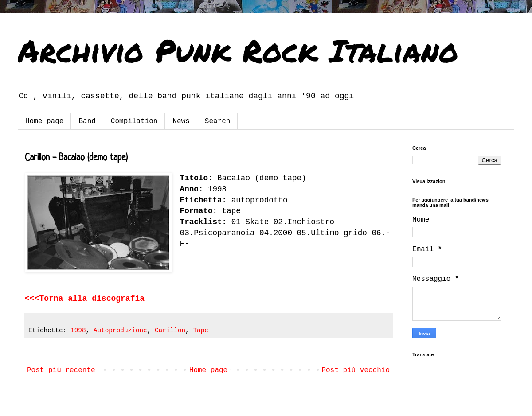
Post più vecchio (356, 370)
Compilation (134, 121)
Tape (201, 330)
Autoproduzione (120, 330)
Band (87, 121)
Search (218, 121)
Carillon (170, 330)
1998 (78, 330)
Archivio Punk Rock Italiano (238, 50)
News (181, 121)
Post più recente (61, 370)
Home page (44, 121)
